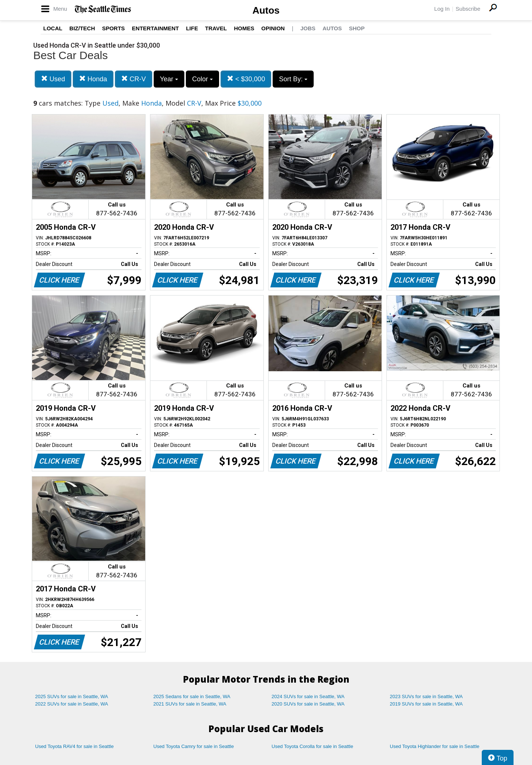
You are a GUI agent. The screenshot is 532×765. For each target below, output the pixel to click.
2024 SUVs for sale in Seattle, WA (308, 696)
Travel (216, 28)
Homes (244, 28)
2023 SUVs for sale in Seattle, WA (426, 696)
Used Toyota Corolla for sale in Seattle (312, 746)
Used (53, 79)
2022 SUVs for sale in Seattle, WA (72, 704)
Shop (357, 28)
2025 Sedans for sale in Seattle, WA (192, 696)
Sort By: (293, 79)
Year (169, 79)
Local (53, 28)
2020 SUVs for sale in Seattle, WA (308, 704)
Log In (442, 9)
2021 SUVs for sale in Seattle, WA (190, 704)
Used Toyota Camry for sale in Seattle (194, 746)
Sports (113, 28)
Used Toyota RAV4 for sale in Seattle (74, 746)
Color (202, 79)
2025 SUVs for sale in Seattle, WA (72, 696)
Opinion (273, 28)
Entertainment (155, 28)
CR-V (134, 79)
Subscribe (468, 9)
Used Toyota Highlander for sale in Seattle (435, 746)
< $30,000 (246, 79)
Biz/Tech (82, 28)
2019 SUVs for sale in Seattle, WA (426, 704)
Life (192, 28)
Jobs (308, 28)
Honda (93, 79)
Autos (266, 10)
